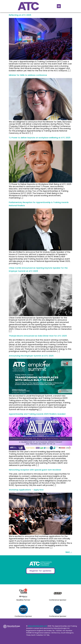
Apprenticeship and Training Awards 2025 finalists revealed (37, 414)
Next (69, 552)
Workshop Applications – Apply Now (26, 490)
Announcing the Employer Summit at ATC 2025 (31, 356)
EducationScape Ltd (37, 626)
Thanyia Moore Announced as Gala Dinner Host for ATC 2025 (38, 336)
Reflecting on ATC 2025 (20, 15)
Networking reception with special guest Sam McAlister (35, 470)
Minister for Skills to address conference (28, 75)
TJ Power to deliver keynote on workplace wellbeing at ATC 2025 (40, 138)
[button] (59, 6)
